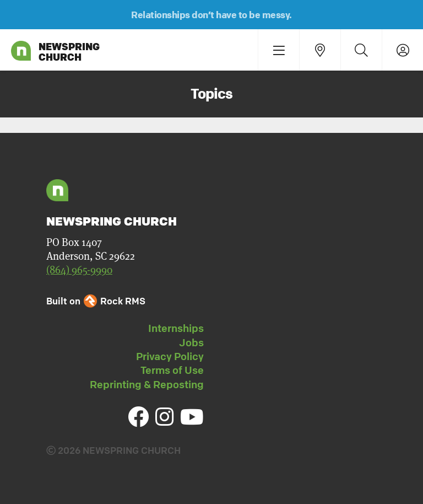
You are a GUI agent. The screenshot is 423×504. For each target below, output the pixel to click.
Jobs (191, 342)
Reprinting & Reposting (147, 384)
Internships (176, 328)
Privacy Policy (170, 356)
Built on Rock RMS (96, 301)
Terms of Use (172, 370)
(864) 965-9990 (79, 270)
